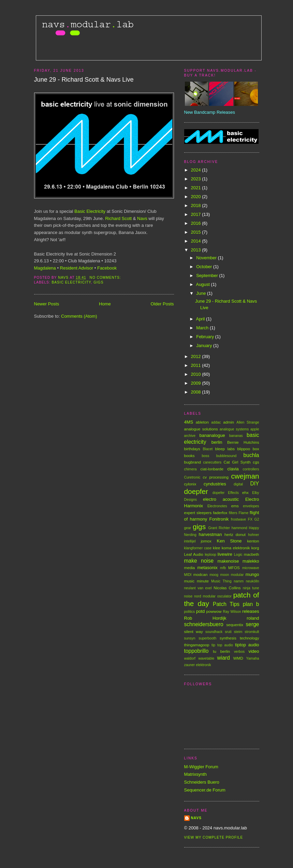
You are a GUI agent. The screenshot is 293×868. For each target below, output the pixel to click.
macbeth (252, 554)
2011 (197, 365)
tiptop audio (247, 645)
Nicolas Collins (227, 588)
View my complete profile (214, 837)
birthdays (192, 449)
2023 (197, 179)
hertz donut (235, 534)
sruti (228, 632)
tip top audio (222, 645)
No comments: (106, 278)
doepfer (196, 491)
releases (251, 611)
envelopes (251, 506)
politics (190, 612)
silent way (194, 631)
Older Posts (162, 304)
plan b (251, 604)
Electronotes (217, 506)
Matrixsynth (195, 774)
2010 (197, 374)
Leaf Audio (194, 554)
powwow (214, 611)
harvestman (210, 534)
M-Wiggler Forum (201, 767)
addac (216, 422)
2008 (197, 392)
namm (239, 581)
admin (229, 422)
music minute (197, 581)
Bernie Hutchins (243, 442)
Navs (142, 218)
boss (205, 456)
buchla (251, 455)
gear (188, 528)
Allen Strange (248, 422)
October (205, 267)
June (202, 293)
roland (253, 618)
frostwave (238, 519)
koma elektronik (236, 548)
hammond (239, 528)
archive (190, 436)
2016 (197, 223)
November (207, 258)
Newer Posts (47, 304)
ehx (245, 492)
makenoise (228, 561)
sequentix (235, 625)
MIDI (188, 575)
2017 (197, 214)
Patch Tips (226, 604)
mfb (223, 568)
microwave (251, 568)
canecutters (212, 462)
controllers (251, 469)
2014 (197, 241)
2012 (197, 356)
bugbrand (193, 462)
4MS (189, 422)
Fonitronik (219, 519)
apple (255, 429)
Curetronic (192, 477)
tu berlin (221, 651)
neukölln (253, 581)
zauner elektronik (198, 665)
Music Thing (221, 581)
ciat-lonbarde (212, 469)
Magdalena (45, 268)
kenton (253, 541)
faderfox (220, 513)
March (203, 328)
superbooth (207, 638)
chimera (191, 469)
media (190, 568)
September (208, 275)
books (189, 456)
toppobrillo (196, 651)
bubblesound (226, 456)
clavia (233, 469)
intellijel (190, 541)
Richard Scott (118, 218)
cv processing (216, 477)
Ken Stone (229, 541)
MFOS (234, 568)
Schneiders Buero (202, 782)
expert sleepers (198, 513)
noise (188, 596)
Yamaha (253, 658)
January (205, 346)
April (201, 319)
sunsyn (190, 638)
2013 (197, 250)
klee (216, 548)
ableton (202, 422)
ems (235, 506)
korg (255, 548)
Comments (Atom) (79, 316)
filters (233, 513)
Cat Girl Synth (237, 462)
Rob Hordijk (205, 618)
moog (214, 575)
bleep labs (225, 449)
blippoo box (248, 449)
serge (252, 624)
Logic (238, 555)
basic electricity (71, 282)
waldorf (190, 658)
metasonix (207, 568)
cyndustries (215, 484)
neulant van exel (198, 588)
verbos (239, 652)
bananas (236, 436)
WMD (238, 658)
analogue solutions (201, 429)
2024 (197, 170)
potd (200, 611)
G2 (257, 519)
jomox (206, 541)
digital (238, 484)
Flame (243, 513)
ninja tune (251, 588)
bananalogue (212, 435)
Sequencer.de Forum (205, 790)
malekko (251, 561)
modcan (201, 574)
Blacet (208, 449)
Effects (233, 493)
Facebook (107, 268)
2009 (197, 383)
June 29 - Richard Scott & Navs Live (84, 80)
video (254, 651)
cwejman (245, 476)
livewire (225, 554)
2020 (197, 197)
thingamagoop (197, 645)
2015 (197, 232)
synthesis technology (239, 638)
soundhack (214, 632)
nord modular (205, 596)
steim (238, 632)
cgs (256, 462)
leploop (210, 555)
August (203, 284)
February (206, 337)
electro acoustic (221, 499)
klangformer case (198, 548)
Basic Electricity (90, 211)
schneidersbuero (204, 624)
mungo (252, 574)
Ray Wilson (232, 612)
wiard (224, 658)
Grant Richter (219, 528)
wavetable (206, 658)
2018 (197, 205)
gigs (98, 282)
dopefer (218, 493)
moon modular (232, 575)
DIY (255, 484)
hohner (253, 535)
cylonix (190, 484)
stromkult (252, 632)
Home (105, 304)
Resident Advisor (77, 268)
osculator (224, 596)
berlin (217, 442)
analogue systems (234, 429)
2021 (197, 188)
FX (250, 519)
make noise (199, 561)
